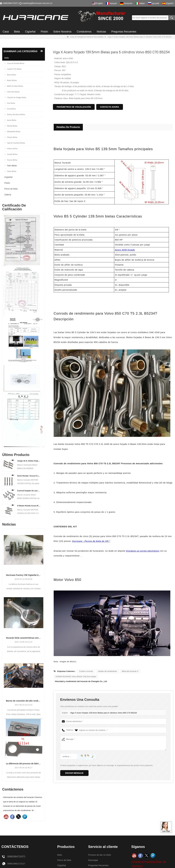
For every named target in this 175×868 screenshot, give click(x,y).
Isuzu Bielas (11, 120)
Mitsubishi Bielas (13, 131)
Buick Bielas (11, 80)
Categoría (81, 37)
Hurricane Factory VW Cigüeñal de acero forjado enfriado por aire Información (24, 575)
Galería (8, 195)
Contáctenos (84, 32)
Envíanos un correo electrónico (143, 551)
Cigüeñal (30, 32)
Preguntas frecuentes (124, 32)
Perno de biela (11, 189)
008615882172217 (17, 864)
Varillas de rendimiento (107, 671)
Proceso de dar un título (100, 855)
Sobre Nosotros (62, 32)
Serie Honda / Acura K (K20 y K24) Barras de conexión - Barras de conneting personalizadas (29, 476)
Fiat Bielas (10, 103)
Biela (17, 32)
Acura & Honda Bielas (15, 63)
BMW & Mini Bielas (14, 86)
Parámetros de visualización (74, 107)
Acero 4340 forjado (125, 250)
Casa (6, 32)
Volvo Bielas (98, 37)
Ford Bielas (10, 109)
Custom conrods (86, 671)
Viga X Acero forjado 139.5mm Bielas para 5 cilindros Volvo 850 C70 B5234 (102, 713)
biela (89, 37)
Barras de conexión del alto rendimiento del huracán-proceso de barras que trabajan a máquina (24, 701)
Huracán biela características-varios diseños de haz (24, 638)
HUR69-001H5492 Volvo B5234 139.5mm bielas (76, 677)
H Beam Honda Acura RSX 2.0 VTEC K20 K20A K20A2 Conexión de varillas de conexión (29, 506)
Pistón (44, 32)
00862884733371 (11, 3)
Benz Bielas (10, 75)
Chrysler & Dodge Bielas (16, 97)
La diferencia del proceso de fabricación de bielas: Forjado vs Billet (24, 764)
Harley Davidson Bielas (15, 114)
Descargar (93, 860)
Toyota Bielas (11, 160)
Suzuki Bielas (11, 154)
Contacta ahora (110, 107)
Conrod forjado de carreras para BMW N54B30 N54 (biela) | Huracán (29, 491)
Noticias (101, 32)
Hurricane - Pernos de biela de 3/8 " (91, 541)
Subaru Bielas (11, 149)
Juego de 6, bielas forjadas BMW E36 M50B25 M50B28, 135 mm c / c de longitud (29, 461)
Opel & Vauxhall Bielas (15, 143)
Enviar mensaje (74, 773)
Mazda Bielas (11, 126)
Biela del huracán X (130, 671)
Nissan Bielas (11, 137)
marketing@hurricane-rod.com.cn (37, 3)
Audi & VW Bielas (13, 69)
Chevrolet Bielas (12, 92)
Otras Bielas (11, 171)
